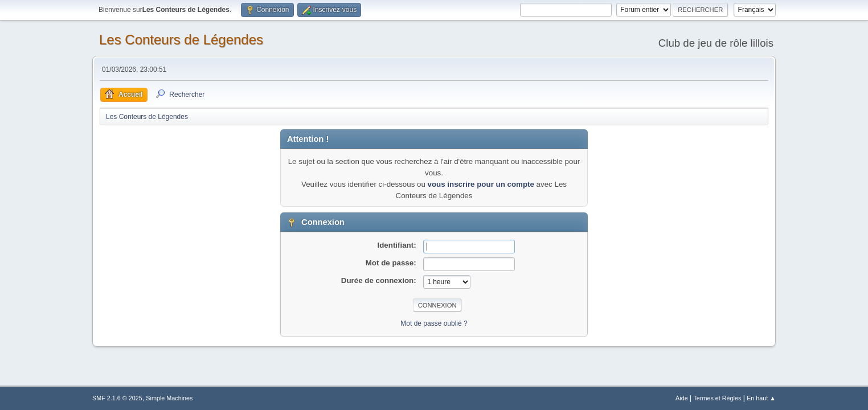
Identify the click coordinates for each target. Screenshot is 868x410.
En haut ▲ (761, 398)
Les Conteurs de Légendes (181, 40)
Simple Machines (169, 398)
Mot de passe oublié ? (434, 323)
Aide (682, 398)
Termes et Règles (717, 398)
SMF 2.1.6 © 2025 (117, 398)
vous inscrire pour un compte (481, 184)
